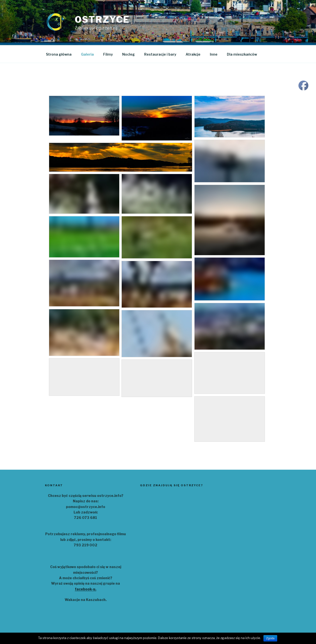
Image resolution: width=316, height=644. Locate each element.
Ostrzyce (102, 20)
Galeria (87, 54)
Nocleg (128, 54)
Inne (214, 54)
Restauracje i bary (160, 54)
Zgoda (270, 638)
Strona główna (59, 54)
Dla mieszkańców (242, 54)
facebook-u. (86, 589)
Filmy (108, 54)
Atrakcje (193, 54)
